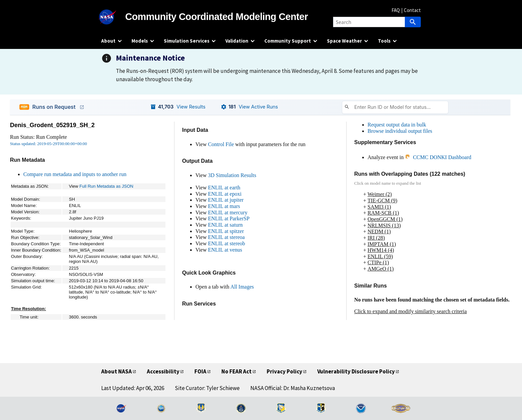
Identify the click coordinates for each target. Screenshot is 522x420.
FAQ (396, 10)
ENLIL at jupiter (226, 200)
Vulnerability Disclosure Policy (356, 371)
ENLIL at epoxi (225, 194)
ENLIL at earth (224, 188)
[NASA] (113, 17)
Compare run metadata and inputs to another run (75, 174)
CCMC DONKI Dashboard (438, 157)
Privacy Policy (284, 371)
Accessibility (163, 371)
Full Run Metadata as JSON (107, 186)
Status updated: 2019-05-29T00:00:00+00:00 (48, 144)
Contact (412, 10)
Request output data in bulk (397, 125)
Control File (221, 144)
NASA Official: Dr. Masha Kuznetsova (293, 388)
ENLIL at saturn (225, 225)
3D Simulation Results (232, 175)
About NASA (117, 371)
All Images (242, 287)
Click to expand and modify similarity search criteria (410, 311)
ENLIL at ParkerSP (229, 218)
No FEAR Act (237, 371)
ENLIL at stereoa (226, 237)
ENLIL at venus (225, 250)
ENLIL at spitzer (226, 231)
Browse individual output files (400, 131)
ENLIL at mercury (228, 212)
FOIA (200, 371)
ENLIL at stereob (227, 243)
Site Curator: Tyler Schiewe (207, 388)
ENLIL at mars (224, 206)
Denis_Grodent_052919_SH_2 (52, 125)
